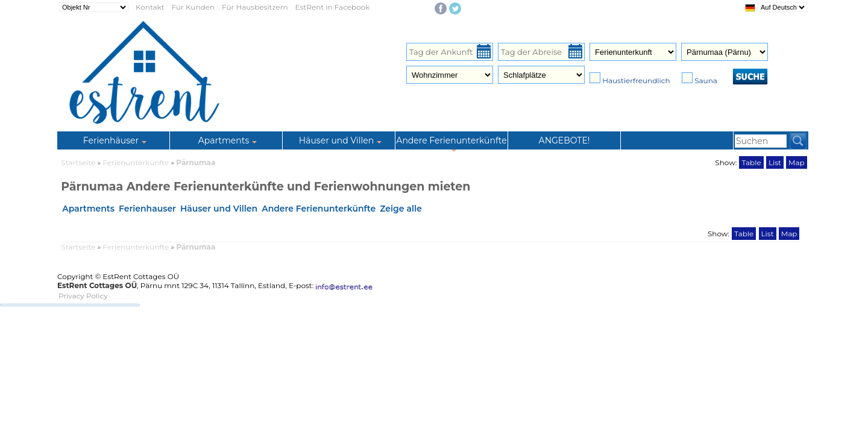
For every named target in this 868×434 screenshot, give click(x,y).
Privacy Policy (83, 296)
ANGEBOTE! (565, 140)
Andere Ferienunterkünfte (319, 209)
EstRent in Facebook (333, 7)
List (775, 162)
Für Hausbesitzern (255, 7)
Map (797, 162)
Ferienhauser (147, 209)
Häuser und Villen (219, 209)
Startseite (78, 162)
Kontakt (150, 7)
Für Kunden (193, 7)
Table (751, 162)
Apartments (88, 209)
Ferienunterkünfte (137, 162)
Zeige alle (401, 209)
